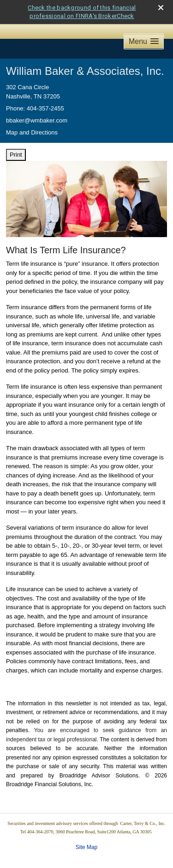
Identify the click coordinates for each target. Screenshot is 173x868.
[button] (144, 41)
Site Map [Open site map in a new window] (86, 847)
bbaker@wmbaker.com (37, 120)
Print (16, 155)
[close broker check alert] (161, 8)
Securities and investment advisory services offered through (64, 823)
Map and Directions (32, 132)
